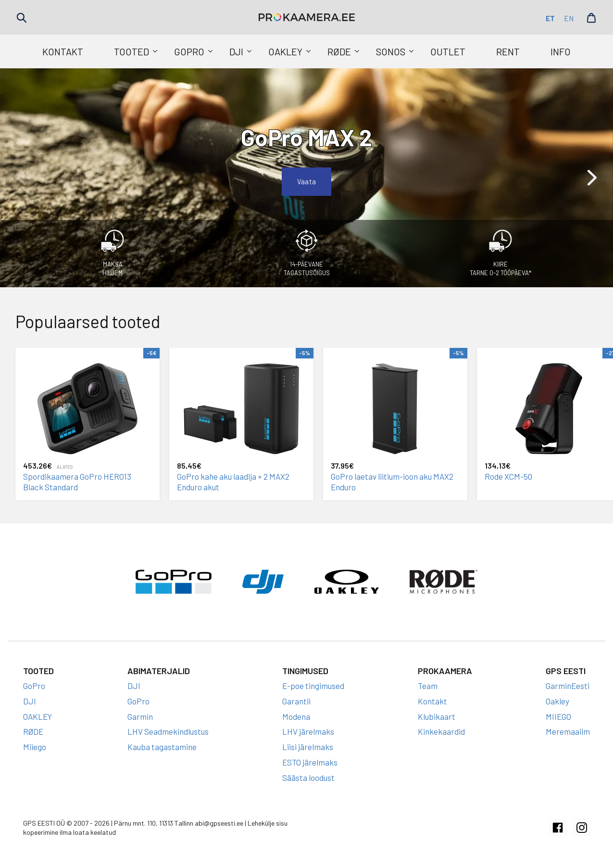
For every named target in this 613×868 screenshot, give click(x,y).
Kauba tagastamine (162, 747)
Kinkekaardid (441, 731)
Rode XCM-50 (508, 476)
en (569, 18)
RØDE (339, 51)
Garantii (296, 701)
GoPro (189, 51)
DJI (236, 51)
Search (22, 18)
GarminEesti (568, 686)
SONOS (391, 51)
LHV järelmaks (308, 731)
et (550, 18)
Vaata (307, 181)
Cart (591, 18)
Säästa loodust (308, 778)
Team (428, 686)
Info (561, 51)
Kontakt (63, 51)
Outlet (448, 51)
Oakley (557, 701)
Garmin (140, 716)
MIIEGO (558, 716)
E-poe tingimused (313, 686)
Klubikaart (437, 716)
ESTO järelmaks (310, 762)
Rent (508, 51)
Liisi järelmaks (308, 747)
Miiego (35, 747)
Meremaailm (568, 731)
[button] (592, 178)
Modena (296, 716)
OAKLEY (285, 51)
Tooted (131, 51)
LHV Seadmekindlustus (168, 731)
